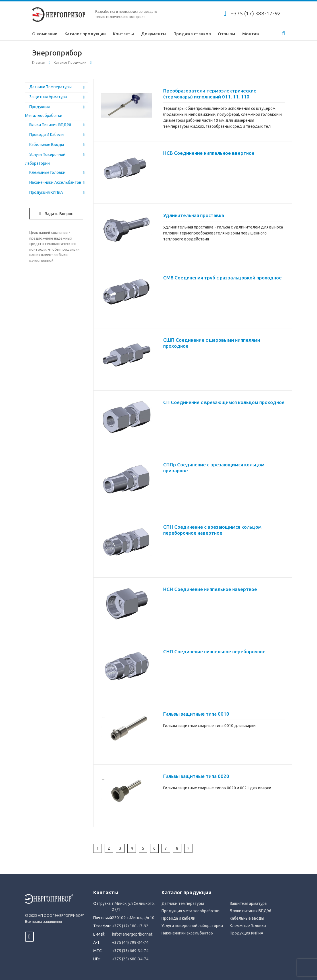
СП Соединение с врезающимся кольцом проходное (224, 402)
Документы (154, 34)
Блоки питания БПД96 (50, 125)
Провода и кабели (46, 135)
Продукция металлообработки (190, 911)
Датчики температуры (50, 87)
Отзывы (226, 34)
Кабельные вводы (47, 145)
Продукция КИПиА (46, 192)
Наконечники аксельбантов (55, 182)
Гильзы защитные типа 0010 (196, 714)
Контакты (123, 34)
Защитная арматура (48, 97)
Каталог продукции (85, 34)
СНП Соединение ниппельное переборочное (214, 651)
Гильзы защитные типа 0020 (196, 776)
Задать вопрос (56, 213)
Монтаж (251, 34)
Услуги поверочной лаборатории (192, 926)
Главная (39, 62)
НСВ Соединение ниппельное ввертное (209, 153)
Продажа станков (192, 34)
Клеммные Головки (47, 172)
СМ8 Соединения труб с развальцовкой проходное (222, 278)
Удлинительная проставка (194, 215)
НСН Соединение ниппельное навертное (210, 589)
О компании (45, 34)
